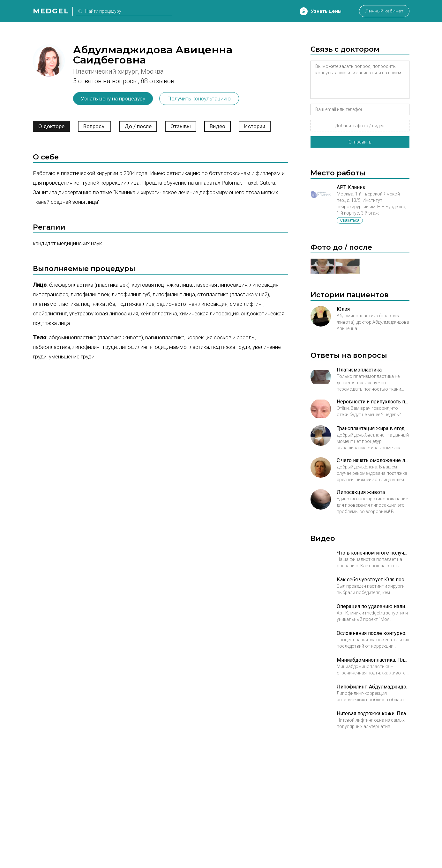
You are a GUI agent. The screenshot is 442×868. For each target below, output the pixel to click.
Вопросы (94, 126)
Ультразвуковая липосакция (104, 313)
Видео (217, 126)
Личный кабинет (384, 11)
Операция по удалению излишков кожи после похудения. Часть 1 (373, 606)
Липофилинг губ (131, 294)
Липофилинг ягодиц (143, 347)
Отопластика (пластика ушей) (233, 294)
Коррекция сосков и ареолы (221, 337)
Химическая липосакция (209, 313)
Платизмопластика (56, 304)
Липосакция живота (361, 492)
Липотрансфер (51, 294)
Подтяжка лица (136, 304)
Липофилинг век (90, 294)
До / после (138, 126)
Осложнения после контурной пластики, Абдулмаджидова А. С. (373, 633)
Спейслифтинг (50, 313)
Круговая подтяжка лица (162, 285)
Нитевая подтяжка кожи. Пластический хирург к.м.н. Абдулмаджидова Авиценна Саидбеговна (373, 714)
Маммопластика (189, 347)
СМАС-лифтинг (247, 304)
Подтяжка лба (98, 304)
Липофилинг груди (95, 347)
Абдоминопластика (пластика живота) (96, 337)
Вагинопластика (165, 337)
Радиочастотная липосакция (192, 304)
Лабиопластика (52, 347)
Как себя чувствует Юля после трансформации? (373, 580)
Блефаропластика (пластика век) (89, 285)
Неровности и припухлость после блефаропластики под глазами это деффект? (373, 402)
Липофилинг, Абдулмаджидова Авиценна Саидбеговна (373, 687)
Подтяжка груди (231, 347)
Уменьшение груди (72, 357)
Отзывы (181, 126)
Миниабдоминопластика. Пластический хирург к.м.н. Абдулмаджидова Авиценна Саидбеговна (373, 660)
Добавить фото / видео (360, 126)
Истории (255, 126)
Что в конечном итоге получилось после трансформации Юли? (373, 553)
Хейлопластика (159, 313)
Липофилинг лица (174, 294)
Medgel (51, 11)
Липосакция (264, 285)
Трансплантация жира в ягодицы (373, 428)
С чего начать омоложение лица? (373, 460)
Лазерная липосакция (221, 285)
